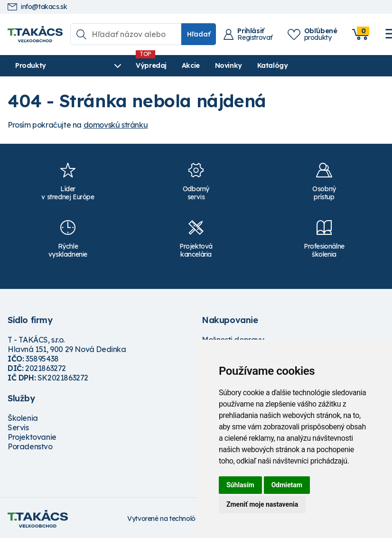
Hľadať (199, 34)
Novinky (229, 65)
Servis (18, 427)
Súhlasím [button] (240, 485)
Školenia (23, 418)
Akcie (191, 65)
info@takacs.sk (37, 7)
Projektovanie (32, 437)
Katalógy (273, 65)
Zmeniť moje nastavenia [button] (262, 504)
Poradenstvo (30, 446)
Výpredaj (151, 65)
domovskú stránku (116, 125)
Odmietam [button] (287, 485)
